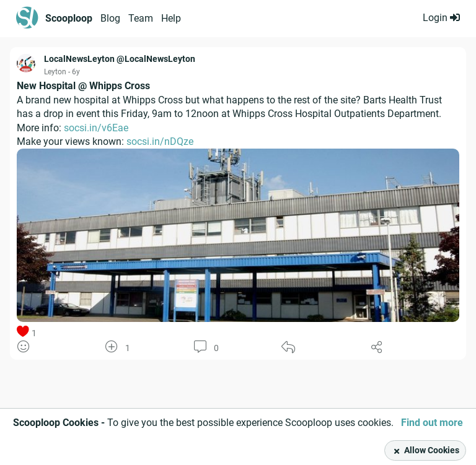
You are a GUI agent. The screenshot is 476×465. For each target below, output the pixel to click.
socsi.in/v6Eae (96, 128)
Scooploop (69, 18)
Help (171, 18)
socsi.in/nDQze (160, 141)
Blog (110, 18)
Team (141, 18)
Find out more (432, 423)
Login (441, 18)
